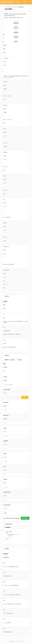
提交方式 (7, 360)
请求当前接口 (25, 518)
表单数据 (13, 360)
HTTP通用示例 (7, 527)
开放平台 (18, 2)
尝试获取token (25, 397)
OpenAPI (12, 2)
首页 (6, 2)
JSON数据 (19, 360)
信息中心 (25, 2)
